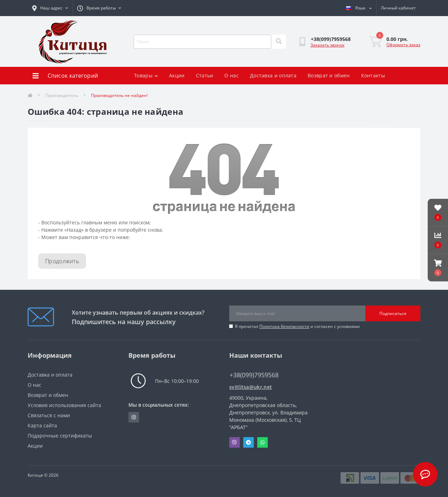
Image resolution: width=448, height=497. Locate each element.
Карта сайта (42, 425)
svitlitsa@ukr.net (251, 387)
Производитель (62, 95)
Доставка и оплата (273, 75)
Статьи (205, 75)
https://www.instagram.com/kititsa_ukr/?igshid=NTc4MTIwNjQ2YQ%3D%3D (134, 417)
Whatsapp (262, 442)
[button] (438, 268)
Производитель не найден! (119, 95)
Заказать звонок (327, 45)
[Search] (279, 42)
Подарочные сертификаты (60, 436)
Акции (177, 75)
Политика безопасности (284, 326)
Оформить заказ (403, 45)
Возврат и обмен (329, 75)
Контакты (373, 75)
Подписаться (393, 313)
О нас (232, 75)
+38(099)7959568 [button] (254, 375)
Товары (146, 75)
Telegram (248, 442)
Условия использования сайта (64, 405)
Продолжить (62, 261)
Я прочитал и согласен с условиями (297, 326)
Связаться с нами (49, 415)
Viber (234, 442)
